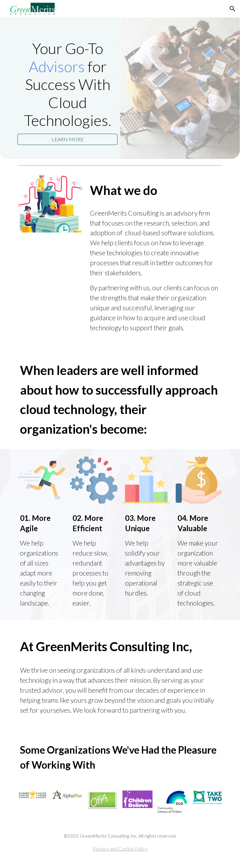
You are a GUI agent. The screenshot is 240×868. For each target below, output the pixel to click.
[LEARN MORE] (67, 139)
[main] (67, 84)
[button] (232, 9)
